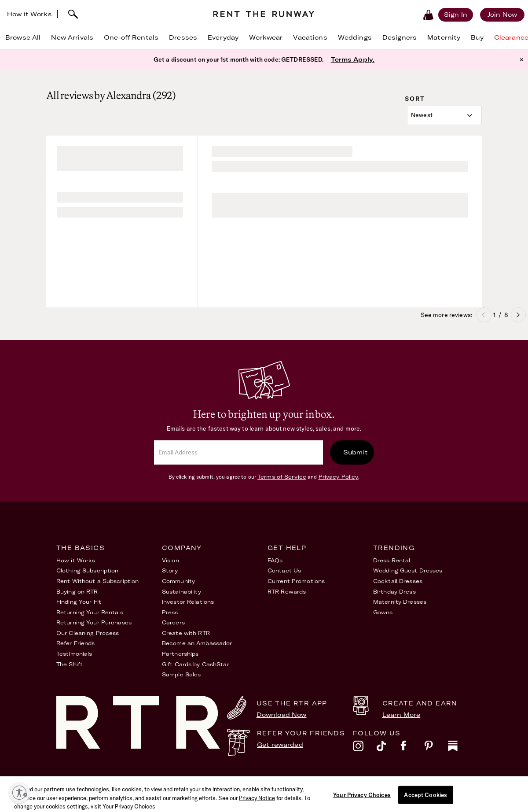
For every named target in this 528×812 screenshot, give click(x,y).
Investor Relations (188, 602)
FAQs (275, 560)
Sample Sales (181, 674)
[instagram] (365, 748)
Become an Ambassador (197, 643)
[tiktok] (389, 748)
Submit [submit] (356, 452)
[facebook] (412, 748)
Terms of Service (282, 477)
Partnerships (180, 654)
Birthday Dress (394, 592)
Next (518, 315)
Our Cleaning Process (88, 633)
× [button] (522, 59)
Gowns (383, 612)
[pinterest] (436, 748)
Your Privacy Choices (441, 781)
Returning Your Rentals (90, 612)
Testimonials (74, 654)
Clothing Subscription (88, 570)
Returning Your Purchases (94, 622)
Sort (415, 99)
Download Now (282, 715)
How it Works (29, 14)
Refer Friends (76, 643)
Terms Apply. (353, 59)
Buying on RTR (77, 592)
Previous (484, 315)
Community (178, 581)
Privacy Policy (339, 477)
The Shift (70, 664)
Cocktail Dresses (398, 581)
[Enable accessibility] (19, 793)
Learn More (401, 715)
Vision (170, 560)
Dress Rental (392, 560)
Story (170, 570)
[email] (238, 452)
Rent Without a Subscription (97, 581)
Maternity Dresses (400, 602)
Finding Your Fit (79, 602)
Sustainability (181, 592)
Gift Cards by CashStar (196, 664)
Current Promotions (296, 581)
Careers (173, 622)
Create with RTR (186, 633)
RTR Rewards (287, 592)
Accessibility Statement (348, 781)
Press (170, 612)
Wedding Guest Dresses (408, 570)
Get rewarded (280, 745)
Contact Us (284, 570)
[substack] (460, 748)
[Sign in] (456, 15)
